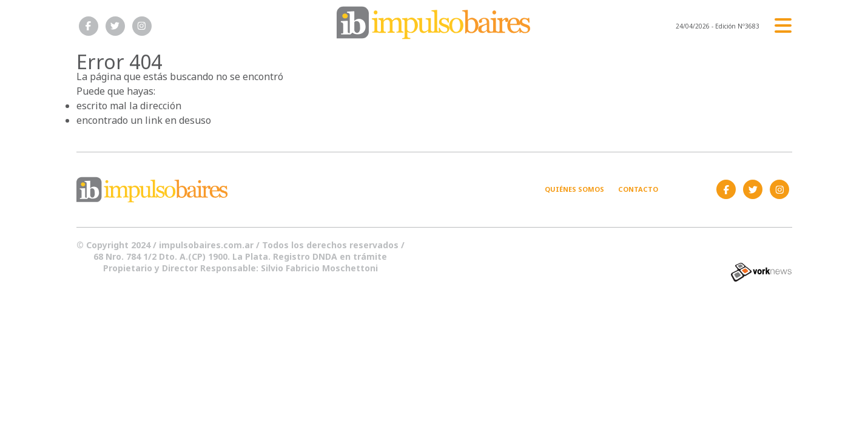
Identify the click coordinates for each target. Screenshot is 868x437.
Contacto (638, 189)
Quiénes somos (574, 189)
